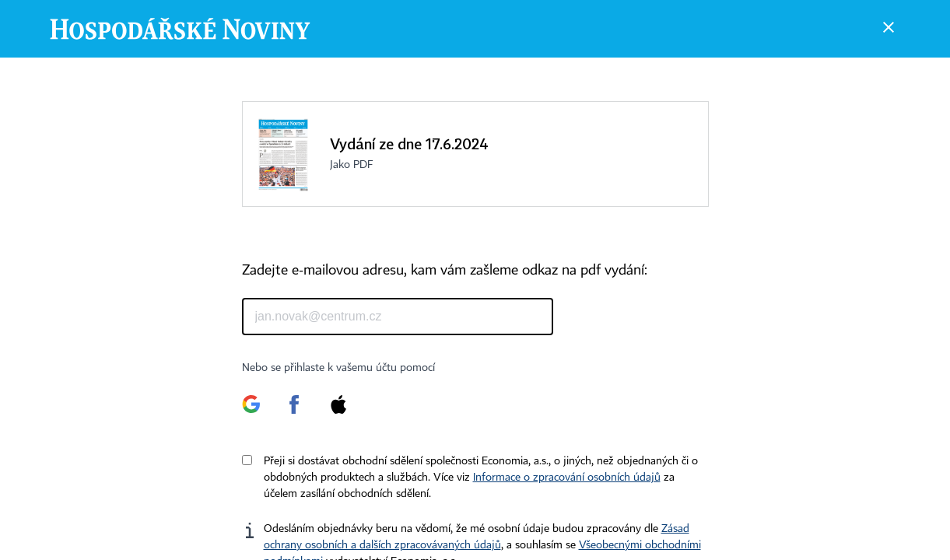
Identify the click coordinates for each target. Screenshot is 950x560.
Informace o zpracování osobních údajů (567, 478)
